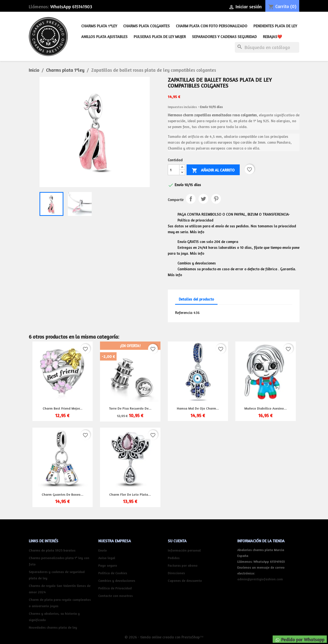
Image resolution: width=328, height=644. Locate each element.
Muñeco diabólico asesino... (266, 408)
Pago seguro (108, 565)
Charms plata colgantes (146, 26)
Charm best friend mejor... (63, 408)
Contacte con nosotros (115, 596)
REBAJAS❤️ (273, 37)
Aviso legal (107, 558)
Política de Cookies (113, 573)
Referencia (184, 312)
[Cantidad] (174, 170)
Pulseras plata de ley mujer (160, 37)
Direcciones (176, 573)
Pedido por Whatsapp (300, 640)
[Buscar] (267, 47)
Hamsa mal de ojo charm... (198, 408)
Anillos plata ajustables (104, 37)
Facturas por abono (183, 565)
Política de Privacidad (115, 588)
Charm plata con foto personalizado (212, 26)
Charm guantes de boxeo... (63, 494)
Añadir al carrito (213, 171)
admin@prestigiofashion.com (260, 579)
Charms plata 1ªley (99, 26)
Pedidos (174, 558)
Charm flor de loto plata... (130, 494)
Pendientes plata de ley (275, 26)
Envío (103, 550)
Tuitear (203, 199)
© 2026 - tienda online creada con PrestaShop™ (164, 637)
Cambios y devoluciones (117, 580)
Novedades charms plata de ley (53, 627)
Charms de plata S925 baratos (52, 550)
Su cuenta (177, 541)
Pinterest (216, 199)
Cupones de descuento (185, 580)
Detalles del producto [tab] (196, 299)
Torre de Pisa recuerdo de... (130, 408)
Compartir (191, 199)
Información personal (184, 550)
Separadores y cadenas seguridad (224, 37)
